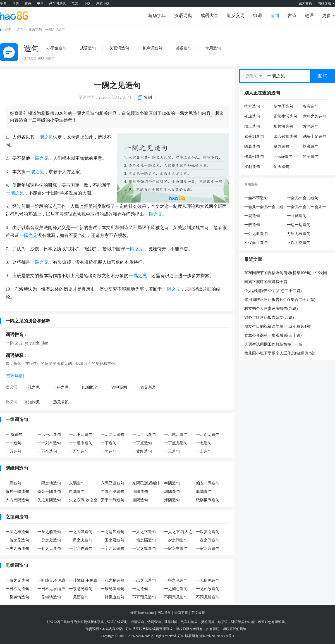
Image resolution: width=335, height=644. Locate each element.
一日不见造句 (17, 589)
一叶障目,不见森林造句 (52, 581)
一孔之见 (32, 387)
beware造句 (283, 157)
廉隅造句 (140, 500)
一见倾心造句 (176, 589)
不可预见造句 (144, 597)
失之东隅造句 (49, 500)
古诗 (28, 3)
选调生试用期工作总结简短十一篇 (274, 344)
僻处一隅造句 (49, 492)
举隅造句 (172, 483)
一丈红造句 (142, 451)
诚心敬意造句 (285, 136)
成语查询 (137, 622)
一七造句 (204, 443)
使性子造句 (283, 106)
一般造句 (252, 225)
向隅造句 (77, 492)
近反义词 (236, 16)
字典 (3, 3)
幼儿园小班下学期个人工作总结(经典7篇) (280, 353)
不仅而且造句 (256, 243)
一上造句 (204, 451)
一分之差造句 (49, 540)
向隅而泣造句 (113, 492)
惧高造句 (311, 147)
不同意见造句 (176, 597)
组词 (257, 16)
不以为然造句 (299, 243)
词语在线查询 (117, 622)
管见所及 (148, 387)
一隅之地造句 (49, 483)
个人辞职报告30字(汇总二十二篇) (273, 291)
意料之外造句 (315, 116)
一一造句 (13, 443)
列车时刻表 (58, 3)
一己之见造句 (144, 580)
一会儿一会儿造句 (303, 198)
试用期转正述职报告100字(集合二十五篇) (280, 300)
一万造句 (13, 451)
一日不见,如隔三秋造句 (52, 589)
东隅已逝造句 (113, 483)
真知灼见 (32, 402)
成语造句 (35, 30)
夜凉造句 (252, 116)
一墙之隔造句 (144, 540)
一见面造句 (79, 597)
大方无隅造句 (17, 500)
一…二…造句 (113, 435)
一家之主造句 (176, 549)
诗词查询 (154, 622)
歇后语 (223, 622)
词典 (16, 3)
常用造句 (213, 48)
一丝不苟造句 (256, 198)
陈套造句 (252, 147)
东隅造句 (77, 483)
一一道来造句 (81, 443)
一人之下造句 (144, 532)
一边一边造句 (299, 225)
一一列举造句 (49, 443)
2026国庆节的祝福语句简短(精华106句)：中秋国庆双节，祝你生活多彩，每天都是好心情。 (286, 273)
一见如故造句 (208, 589)
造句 (275, 16)
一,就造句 (14, 435)
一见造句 (140, 589)
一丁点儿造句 (176, 443)
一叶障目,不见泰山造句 (83, 581)
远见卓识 (61, 402)
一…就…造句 (176, 435)
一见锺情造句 (49, 597)
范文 (75, 3)
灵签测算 (208, 622)
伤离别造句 (254, 157)
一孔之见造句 (49, 549)
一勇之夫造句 (81, 540)
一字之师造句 (113, 549)
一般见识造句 (113, 589)
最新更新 (181, 613)
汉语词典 (183, 16)
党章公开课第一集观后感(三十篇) (273, 335)
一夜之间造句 (208, 540)
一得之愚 (61, 387)
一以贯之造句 (208, 532)
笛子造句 (311, 157)
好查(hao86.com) (142, 613)
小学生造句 (57, 48)
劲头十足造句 (315, 136)
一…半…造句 (144, 435)
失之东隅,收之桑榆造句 (83, 500)
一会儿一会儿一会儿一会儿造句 (307, 207)
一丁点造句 (142, 443)
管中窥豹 (119, 387)
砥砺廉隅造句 (208, 500)
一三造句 (172, 451)
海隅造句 (172, 500)
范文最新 (198, 613)
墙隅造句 (204, 492)
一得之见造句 (176, 580)
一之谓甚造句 (113, 532)
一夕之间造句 (176, 540)
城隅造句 (172, 492)
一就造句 (252, 216)
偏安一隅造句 (208, 483)
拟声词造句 (152, 48)
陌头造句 (281, 167)
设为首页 (305, 3)
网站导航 (164, 613)
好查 (8, 30)
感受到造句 (254, 136)
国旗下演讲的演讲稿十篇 (266, 282)
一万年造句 (79, 451)
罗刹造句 (252, 167)
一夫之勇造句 (17, 549)
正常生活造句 (285, 116)
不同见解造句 (208, 597)
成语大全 (209, 16)
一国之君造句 (113, 540)
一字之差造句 (81, 549)
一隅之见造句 (117, 85)
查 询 (322, 76)
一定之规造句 (144, 549)
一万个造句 (47, 451)
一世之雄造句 (17, 532)
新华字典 (157, 16)
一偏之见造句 (17, 540)
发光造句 (311, 126)
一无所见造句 (208, 580)
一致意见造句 (81, 589)
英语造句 (184, 48)
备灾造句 (311, 106)
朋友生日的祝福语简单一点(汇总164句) (278, 326)
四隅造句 (140, 492)
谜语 (309, 16)
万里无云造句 (299, 234)
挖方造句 (252, 106)
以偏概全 (90, 387)
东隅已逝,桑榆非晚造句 (147, 484)
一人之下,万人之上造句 (178, 532)
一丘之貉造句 (49, 532)
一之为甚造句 (81, 532)
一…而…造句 (208, 435)
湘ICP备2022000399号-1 (217, 636)
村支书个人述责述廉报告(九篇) (271, 309)
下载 (87, 3)
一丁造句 (109, 443)
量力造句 (281, 147)
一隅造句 (13, 483)
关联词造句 (119, 48)
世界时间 (171, 622)
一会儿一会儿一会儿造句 (264, 207)
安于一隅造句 (113, 500)
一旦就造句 (297, 216)
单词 (40, 3)
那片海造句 (283, 126)
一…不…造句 (81, 435)
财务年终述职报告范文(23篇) (269, 318)
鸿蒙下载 (103, 3)
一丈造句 (109, 451)
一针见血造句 (113, 597)
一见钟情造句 (17, 597)
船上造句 (252, 126)
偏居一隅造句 (17, 492)
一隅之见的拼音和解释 (28, 321)
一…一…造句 (49, 435)
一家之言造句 (208, 549)
